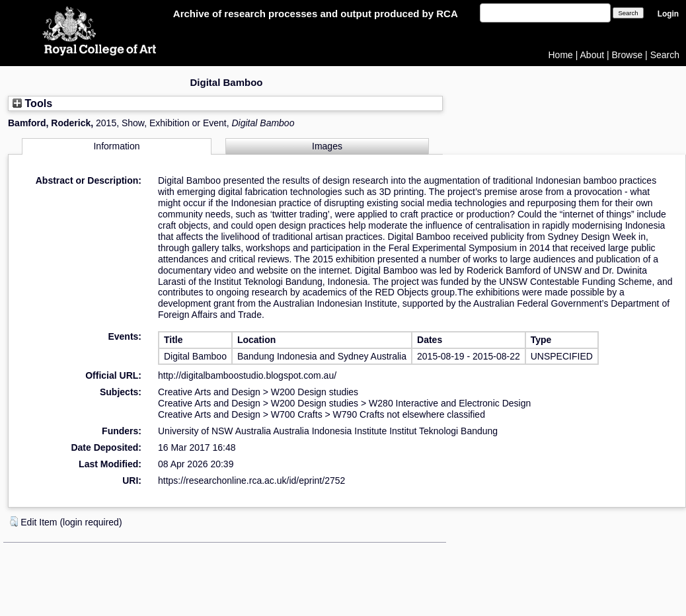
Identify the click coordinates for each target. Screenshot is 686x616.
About (592, 55)
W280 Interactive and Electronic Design (450, 403)
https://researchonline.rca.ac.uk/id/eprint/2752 (251, 481)
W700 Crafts (297, 414)
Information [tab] (116, 146)
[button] (14, 521)
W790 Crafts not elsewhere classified (409, 414)
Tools (32, 103)
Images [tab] (327, 146)
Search (665, 55)
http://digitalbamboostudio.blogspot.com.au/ (247, 375)
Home (561, 55)
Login (668, 14)
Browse (628, 55)
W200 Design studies (315, 392)
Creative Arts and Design (209, 392)
